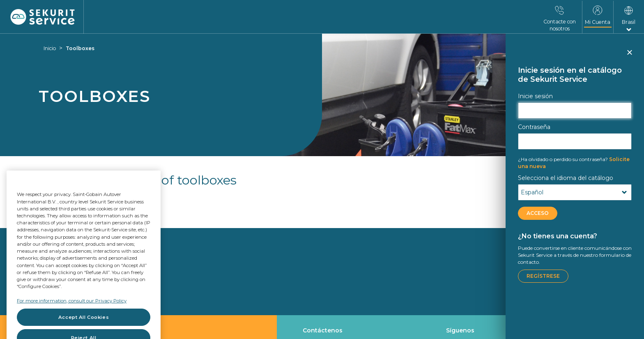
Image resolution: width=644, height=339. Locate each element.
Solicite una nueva (574, 163)
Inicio (50, 48)
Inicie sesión (535, 96)
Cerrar (629, 56)
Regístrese (543, 276)
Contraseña (534, 127)
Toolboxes (80, 48)
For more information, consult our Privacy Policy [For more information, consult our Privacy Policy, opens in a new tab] (72, 315)
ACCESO (538, 213)
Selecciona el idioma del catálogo (566, 178)
